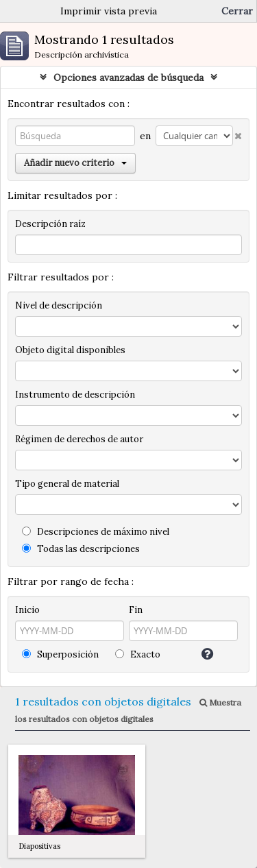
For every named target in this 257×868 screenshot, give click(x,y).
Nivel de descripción (59, 305)
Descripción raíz (50, 224)
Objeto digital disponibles (70, 350)
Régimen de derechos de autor (79, 439)
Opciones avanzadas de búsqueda (128, 77)
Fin (136, 610)
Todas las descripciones (81, 549)
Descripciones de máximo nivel (96, 532)
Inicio (27, 610)
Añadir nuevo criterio (75, 163)
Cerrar (237, 11)
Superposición (60, 654)
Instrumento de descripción (75, 395)
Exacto (138, 654)
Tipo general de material (67, 484)
